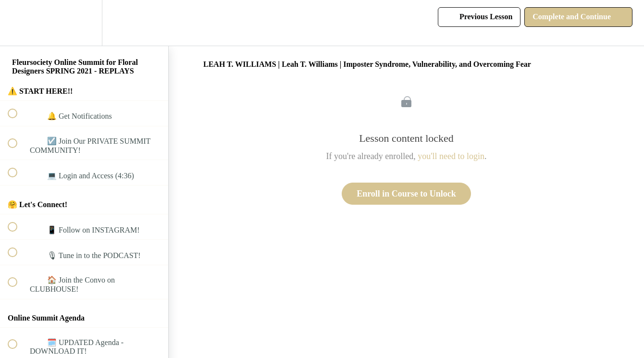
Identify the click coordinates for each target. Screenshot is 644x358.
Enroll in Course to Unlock (406, 194)
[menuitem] (84, 23)
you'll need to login (451, 156)
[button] (18, 23)
